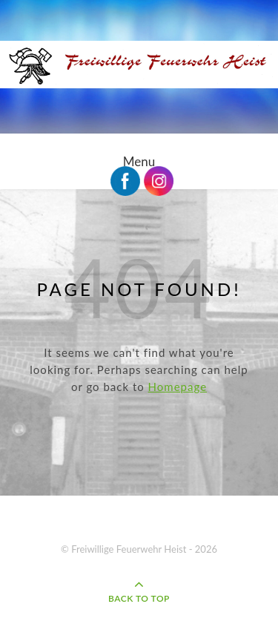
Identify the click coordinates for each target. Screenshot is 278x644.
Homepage (178, 387)
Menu (139, 161)
